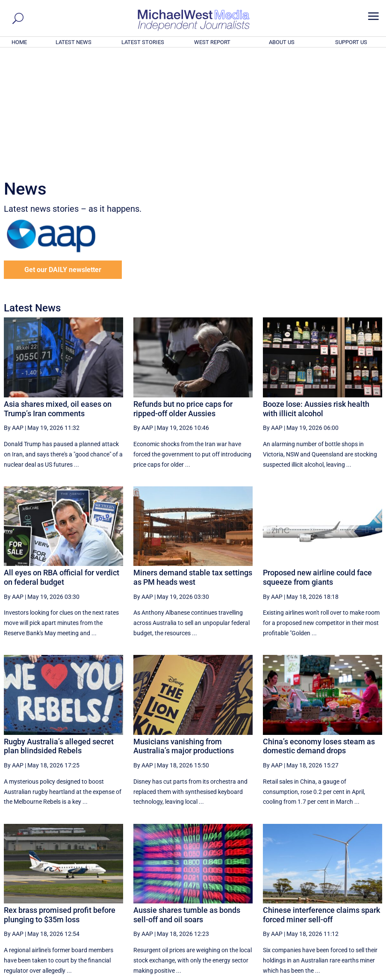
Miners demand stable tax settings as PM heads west (193, 461)
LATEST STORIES (143, 42)
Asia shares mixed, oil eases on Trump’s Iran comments (58, 292)
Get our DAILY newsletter (63, 153)
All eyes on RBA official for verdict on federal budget (62, 461)
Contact (342, 975)
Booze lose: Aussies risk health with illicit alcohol (316, 292)
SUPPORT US (351, 42)
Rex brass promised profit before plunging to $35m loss (60, 798)
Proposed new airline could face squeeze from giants (317, 461)
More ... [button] (359, 894)
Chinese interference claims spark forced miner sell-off (321, 798)
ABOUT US (282, 42)
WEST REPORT (212, 42)
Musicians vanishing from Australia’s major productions (184, 630)
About (320, 975)
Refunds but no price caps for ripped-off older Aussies (183, 292)
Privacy (366, 975)
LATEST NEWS (74, 42)
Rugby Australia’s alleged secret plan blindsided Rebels (59, 630)
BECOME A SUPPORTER (344, 927)
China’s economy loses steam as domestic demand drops (319, 630)
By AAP (14, 311)
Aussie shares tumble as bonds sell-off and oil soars (187, 798)
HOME (19, 42)
